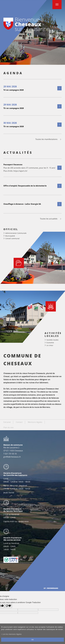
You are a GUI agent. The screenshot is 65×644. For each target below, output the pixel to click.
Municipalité (10, 236)
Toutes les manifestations (48, 139)
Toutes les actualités (51, 219)
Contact (19, 422)
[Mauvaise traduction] (8, 606)
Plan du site (8, 427)
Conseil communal (12, 238)
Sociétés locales (52, 340)
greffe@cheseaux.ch (12, 457)
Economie (50, 343)
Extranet (7, 422)
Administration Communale (16, 233)
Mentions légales (35, 422)
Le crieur (50, 345)
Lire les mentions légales (12, 634)
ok (32, 640)
